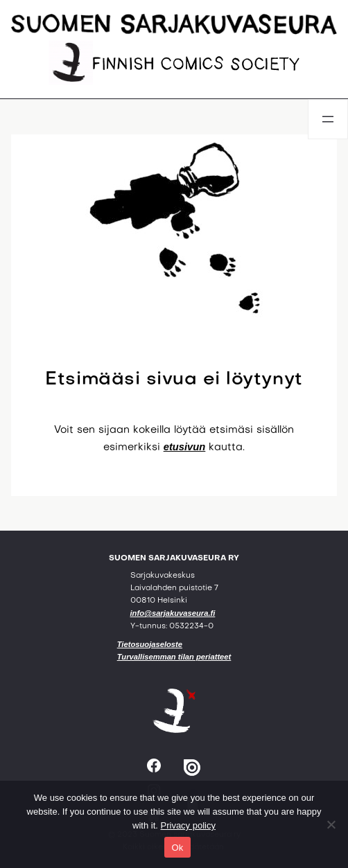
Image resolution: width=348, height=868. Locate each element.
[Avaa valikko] (328, 119)
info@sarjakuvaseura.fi (173, 613)
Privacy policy (188, 825)
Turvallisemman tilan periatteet (174, 657)
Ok (177, 848)
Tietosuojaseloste (150, 644)
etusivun (185, 447)
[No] (331, 824)
